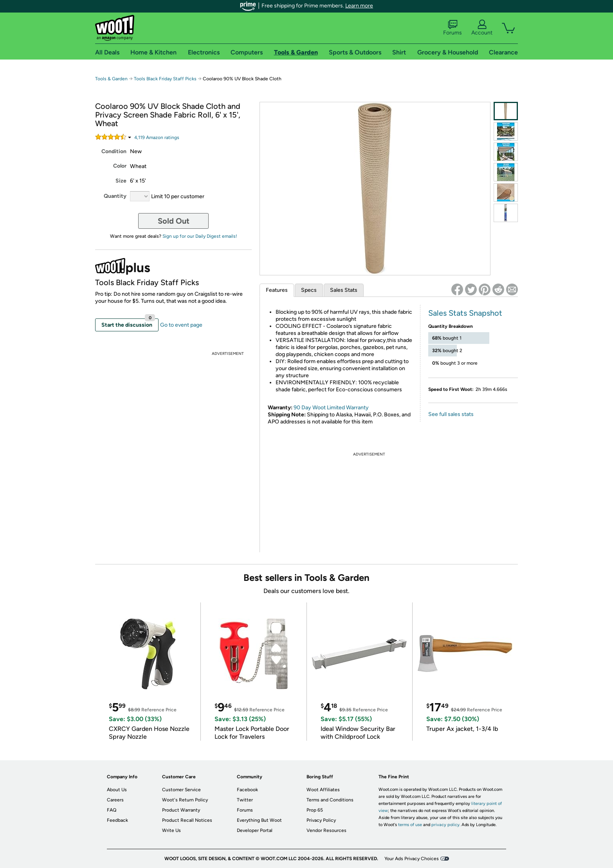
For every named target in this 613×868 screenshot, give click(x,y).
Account (482, 28)
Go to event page (181, 325)
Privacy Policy (321, 820)
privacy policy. (446, 825)
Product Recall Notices (187, 820)
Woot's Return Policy (185, 800)
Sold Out (174, 221)
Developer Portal (255, 830)
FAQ (112, 810)
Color (120, 166)
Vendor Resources (326, 830)
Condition (114, 151)
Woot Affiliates (323, 790)
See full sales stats (451, 414)
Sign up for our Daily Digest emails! (200, 236)
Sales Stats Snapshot (465, 313)
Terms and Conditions (330, 800)
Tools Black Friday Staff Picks (165, 79)
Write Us (171, 830)
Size (121, 181)
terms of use (410, 825)
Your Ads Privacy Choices (412, 859)
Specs (309, 290)
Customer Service (181, 790)
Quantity (115, 196)
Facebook (247, 790)
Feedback (117, 820)
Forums (453, 28)
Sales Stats (344, 290)
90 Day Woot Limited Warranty (331, 408)
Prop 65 (315, 810)
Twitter (245, 800)
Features (277, 290)
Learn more (359, 6)
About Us (117, 790)
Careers (115, 800)
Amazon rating (157, 137)
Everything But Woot (259, 820)
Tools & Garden (111, 79)
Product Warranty (181, 810)
